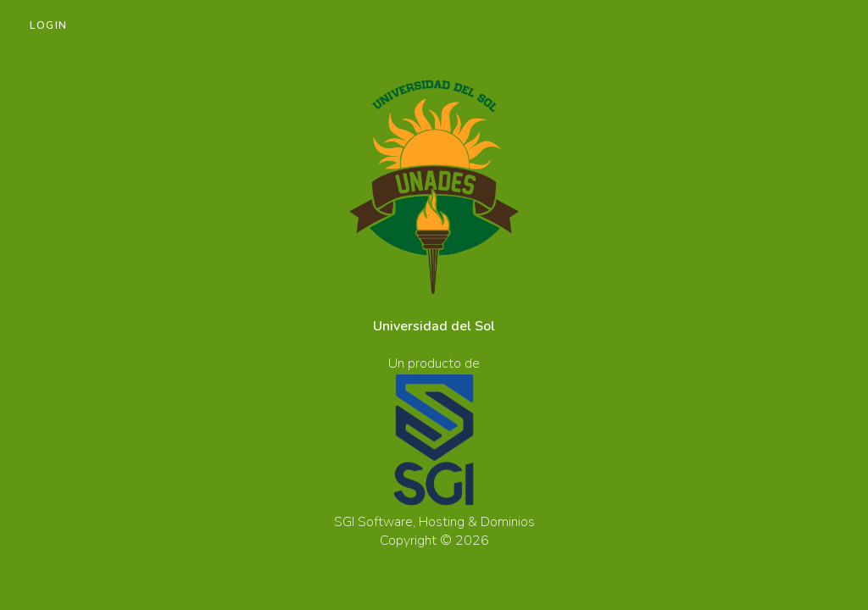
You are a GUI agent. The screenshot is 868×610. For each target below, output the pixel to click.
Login (49, 25)
